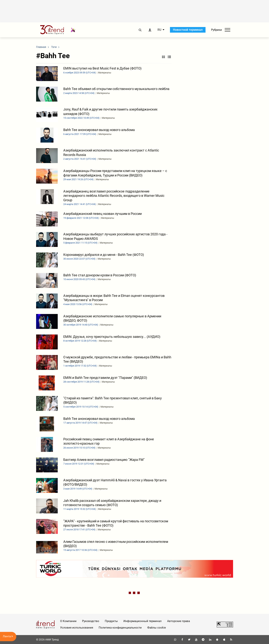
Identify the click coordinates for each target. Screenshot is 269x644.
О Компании (68, 621)
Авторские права (179, 621)
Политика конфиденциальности (120, 628)
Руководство (91, 621)
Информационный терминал (143, 621)
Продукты (111, 621)
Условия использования (77, 628)
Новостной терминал (188, 30)
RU (159, 30)
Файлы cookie (157, 628)
